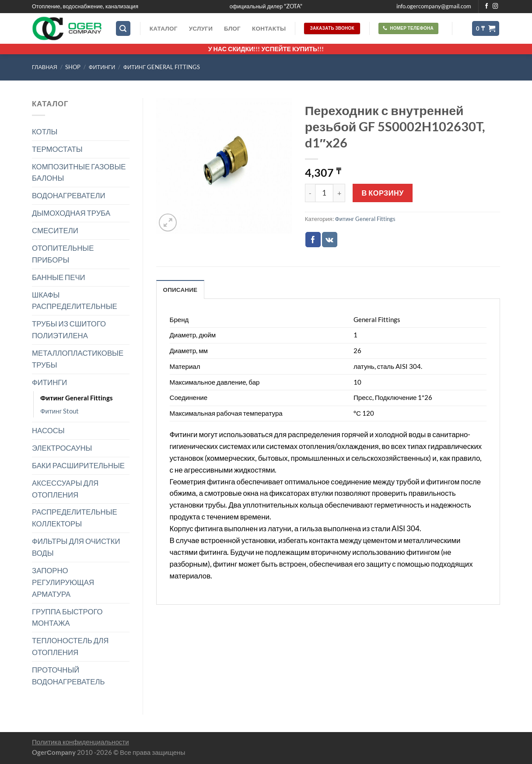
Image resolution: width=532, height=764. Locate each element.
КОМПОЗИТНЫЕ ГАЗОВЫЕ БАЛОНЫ (79, 172)
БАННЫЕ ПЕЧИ (59, 277)
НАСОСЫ (48, 430)
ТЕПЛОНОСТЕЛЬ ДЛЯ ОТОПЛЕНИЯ (70, 646)
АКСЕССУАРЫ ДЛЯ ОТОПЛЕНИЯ (65, 489)
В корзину (383, 193)
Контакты (269, 28)
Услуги (201, 28)
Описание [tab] (180, 290)
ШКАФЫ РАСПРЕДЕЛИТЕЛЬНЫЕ (75, 301)
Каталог (164, 28)
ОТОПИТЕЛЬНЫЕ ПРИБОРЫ (63, 254)
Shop (73, 67)
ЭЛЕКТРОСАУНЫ (62, 448)
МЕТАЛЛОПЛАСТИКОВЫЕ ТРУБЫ (78, 359)
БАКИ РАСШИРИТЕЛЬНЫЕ (78, 465)
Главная (45, 67)
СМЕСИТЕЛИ (55, 230)
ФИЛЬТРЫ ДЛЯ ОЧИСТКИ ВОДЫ (76, 547)
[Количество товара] (324, 193)
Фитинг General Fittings (162, 67)
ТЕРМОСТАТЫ (57, 149)
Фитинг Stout (59, 411)
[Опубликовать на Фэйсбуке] (313, 240)
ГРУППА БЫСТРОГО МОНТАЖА (67, 617)
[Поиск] (123, 28)
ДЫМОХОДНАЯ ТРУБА (71, 213)
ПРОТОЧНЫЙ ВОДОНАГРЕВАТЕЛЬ (68, 676)
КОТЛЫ (45, 131)
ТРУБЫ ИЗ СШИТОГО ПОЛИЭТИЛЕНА (69, 329)
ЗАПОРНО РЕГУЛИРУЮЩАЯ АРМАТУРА (63, 582)
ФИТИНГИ (102, 67)
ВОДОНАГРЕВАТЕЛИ (69, 195)
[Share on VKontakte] (330, 240)
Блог (232, 28)
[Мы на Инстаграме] (495, 7)
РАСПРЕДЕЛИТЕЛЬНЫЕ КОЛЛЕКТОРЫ (75, 518)
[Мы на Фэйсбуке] (487, 7)
